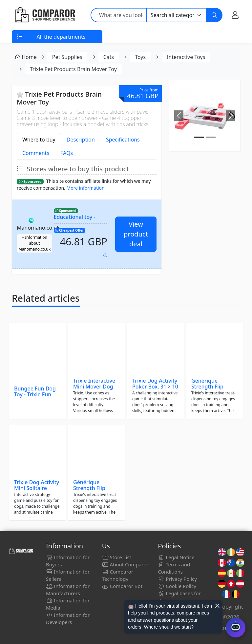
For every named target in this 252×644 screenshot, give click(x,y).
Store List (117, 557)
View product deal (136, 234)
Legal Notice (176, 557)
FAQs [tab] (67, 153)
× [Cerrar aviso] (217, 606)
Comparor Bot (122, 586)
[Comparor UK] (45, 15)
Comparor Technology (118, 575)
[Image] (199, 137)
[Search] (214, 15)
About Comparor (125, 564)
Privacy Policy (177, 579)
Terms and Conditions (174, 568)
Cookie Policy (177, 586)
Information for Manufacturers (68, 590)
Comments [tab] (36, 153)
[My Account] (235, 15)
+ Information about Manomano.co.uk (34, 243)
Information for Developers (68, 618)
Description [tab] (81, 140)
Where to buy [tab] (39, 140)
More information (85, 188)
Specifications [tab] (123, 140)
